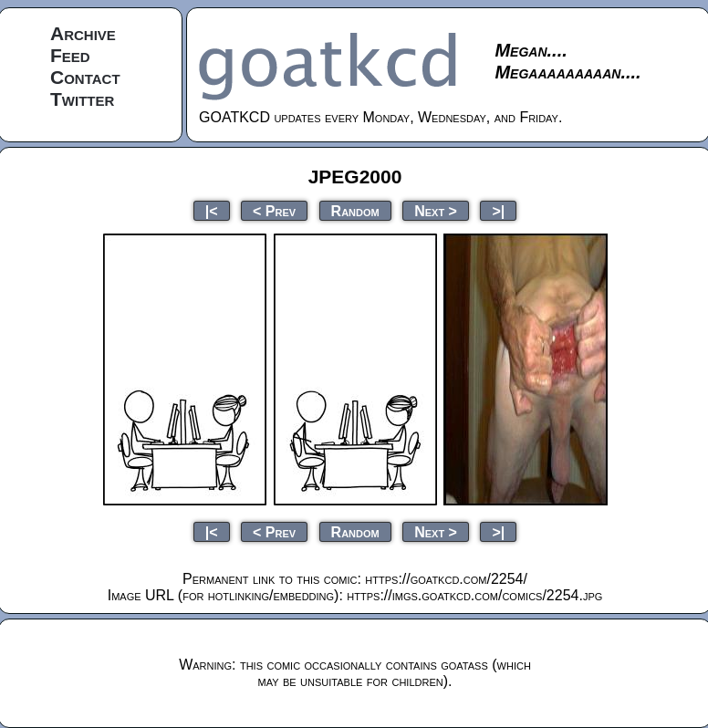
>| (498, 210)
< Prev (274, 210)
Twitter (82, 99)
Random (355, 210)
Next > (436, 210)
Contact (85, 77)
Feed (70, 55)
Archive (83, 33)
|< (212, 210)
